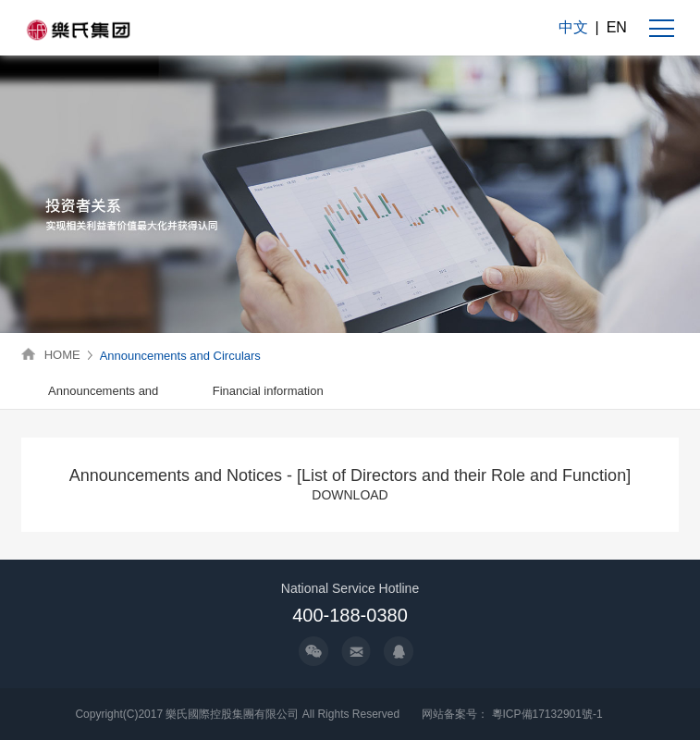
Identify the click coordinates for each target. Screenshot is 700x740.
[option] (104, 392)
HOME (62, 355)
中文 (573, 27)
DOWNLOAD (350, 495)
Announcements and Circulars (180, 356)
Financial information (268, 391)
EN (617, 27)
